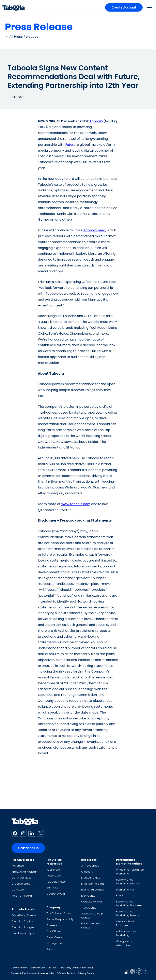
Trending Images (23, 927)
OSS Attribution (66, 973)
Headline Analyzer (24, 933)
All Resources (90, 866)
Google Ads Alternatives (124, 943)
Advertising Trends (24, 915)
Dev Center (89, 896)
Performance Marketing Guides (129, 862)
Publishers (53, 870)
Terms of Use (37, 968)
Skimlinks (52, 888)
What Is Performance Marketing (130, 872)
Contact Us (28, 848)
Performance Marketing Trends (128, 914)
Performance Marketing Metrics (128, 882)
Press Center (55, 937)
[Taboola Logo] (14, 7)
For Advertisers (23, 860)
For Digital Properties (54, 862)
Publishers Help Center (91, 926)
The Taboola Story (59, 913)
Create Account (124, 7)
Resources (89, 860)
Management (55, 943)
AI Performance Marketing (126, 933)
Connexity (18, 890)
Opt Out (53, 968)
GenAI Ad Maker (22, 878)
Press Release (39, 27)
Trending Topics (22, 921)
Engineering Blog (92, 884)
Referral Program (23, 896)
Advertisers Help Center (92, 916)
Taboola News (56, 882)
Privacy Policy (86, 973)
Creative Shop (21, 884)
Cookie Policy (19, 968)
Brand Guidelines (93, 890)
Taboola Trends (23, 909)
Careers (52, 925)
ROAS (120, 895)
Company (53, 907)
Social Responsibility (60, 919)
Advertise (18, 866)
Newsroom (54, 876)
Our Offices (54, 931)
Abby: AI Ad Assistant (25, 872)
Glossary (87, 872)
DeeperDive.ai (56, 894)
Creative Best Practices (125, 923)
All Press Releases (22, 37)
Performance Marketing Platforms (129, 904)
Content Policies (92, 902)
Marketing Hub (91, 878)
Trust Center (89, 908)
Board (50, 949)
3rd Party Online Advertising (77, 968)
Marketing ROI (125, 890)
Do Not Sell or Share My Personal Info (32, 973)
